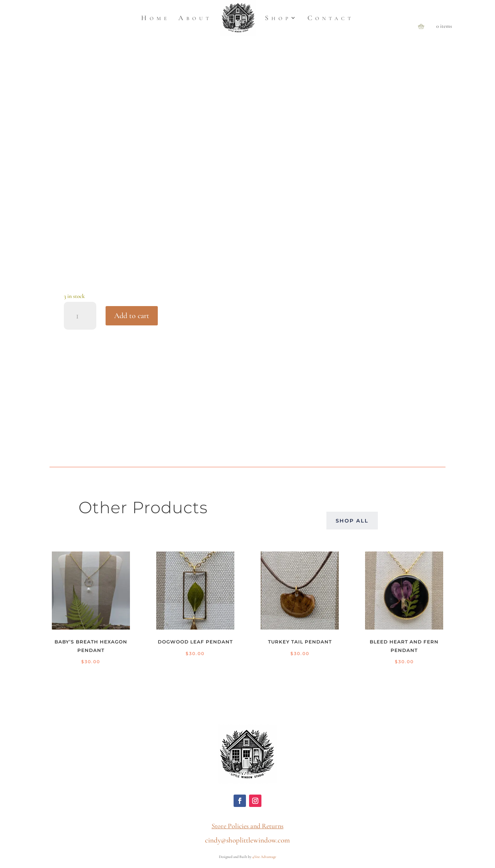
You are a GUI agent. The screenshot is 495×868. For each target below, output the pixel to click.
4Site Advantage (264, 857)
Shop (278, 18)
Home (155, 18)
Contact (331, 18)
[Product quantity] (80, 316)
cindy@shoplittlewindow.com (247, 840)
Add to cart (132, 316)
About (195, 18)
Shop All (352, 521)
